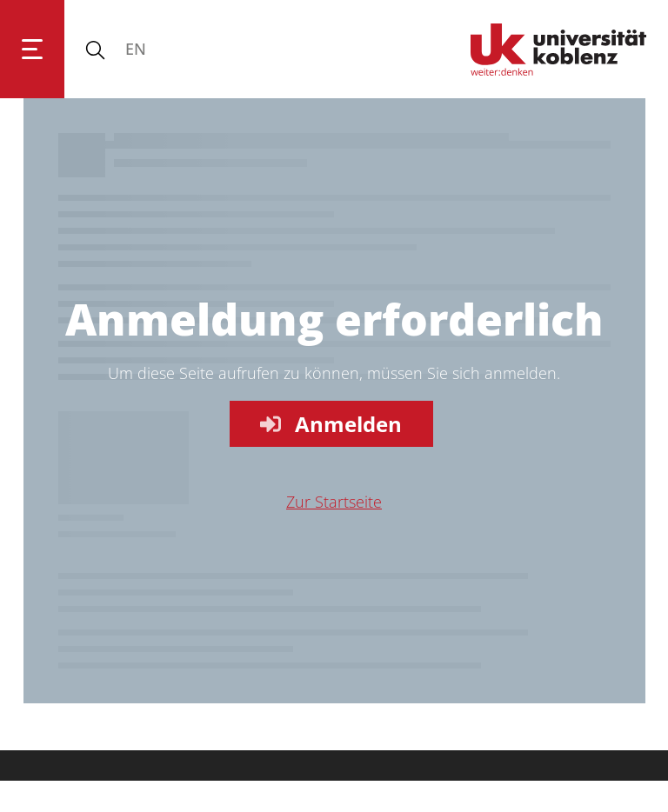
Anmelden (329, 424)
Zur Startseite (334, 502)
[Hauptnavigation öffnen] (32, 49)
